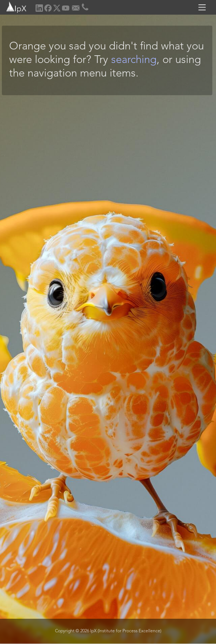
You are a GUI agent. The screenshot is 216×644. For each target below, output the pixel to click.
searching (134, 60)
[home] (14, 6)
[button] (203, 7)
